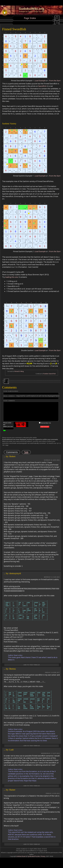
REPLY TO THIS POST (32, 568)
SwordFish (42, 86)
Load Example (40, 81)
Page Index (30, 18)
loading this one (12, 277)
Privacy (43, 865)
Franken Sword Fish (49, 374)
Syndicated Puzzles (34, 865)
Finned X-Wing (19, 371)
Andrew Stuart (21, 865)
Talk (26, 452)
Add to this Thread (32, 669)
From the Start (55, 81)
